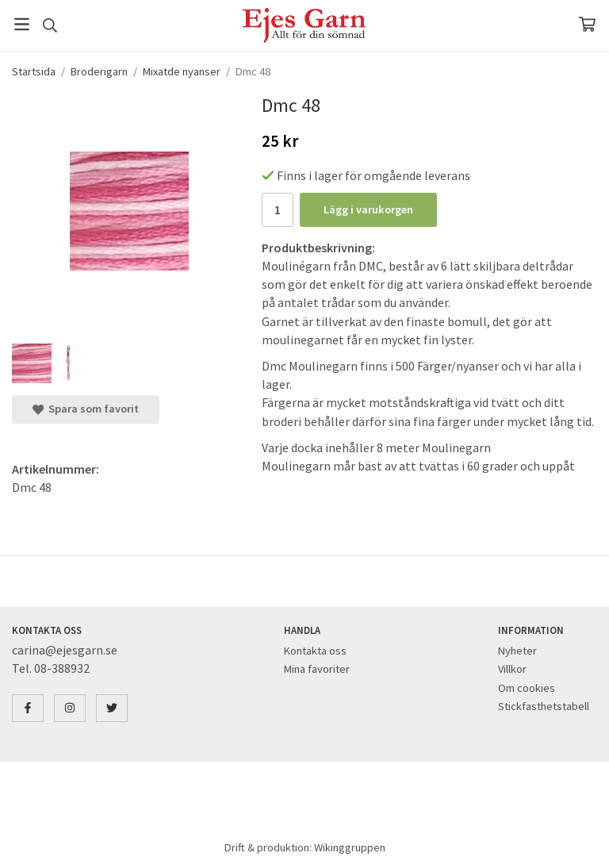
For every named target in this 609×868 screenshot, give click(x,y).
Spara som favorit (86, 409)
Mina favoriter (317, 669)
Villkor (512, 669)
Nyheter (517, 651)
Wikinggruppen (350, 847)
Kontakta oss (315, 651)
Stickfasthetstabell (544, 706)
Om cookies (527, 688)
